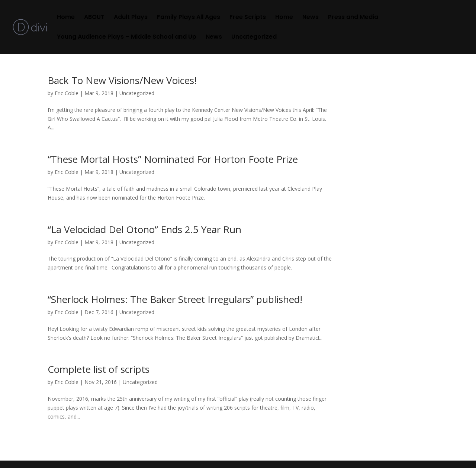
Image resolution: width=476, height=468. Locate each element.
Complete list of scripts (99, 369)
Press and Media (353, 18)
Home (66, 18)
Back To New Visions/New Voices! (122, 80)
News (311, 18)
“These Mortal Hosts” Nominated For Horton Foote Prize (173, 159)
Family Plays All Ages (189, 18)
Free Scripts (248, 18)
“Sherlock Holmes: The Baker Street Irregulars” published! (175, 299)
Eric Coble (67, 93)
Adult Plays (131, 18)
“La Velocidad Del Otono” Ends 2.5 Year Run (144, 229)
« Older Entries (65, 448)
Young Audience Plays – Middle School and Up (127, 38)
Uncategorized (254, 38)
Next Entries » (316, 448)
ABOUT (94, 18)
